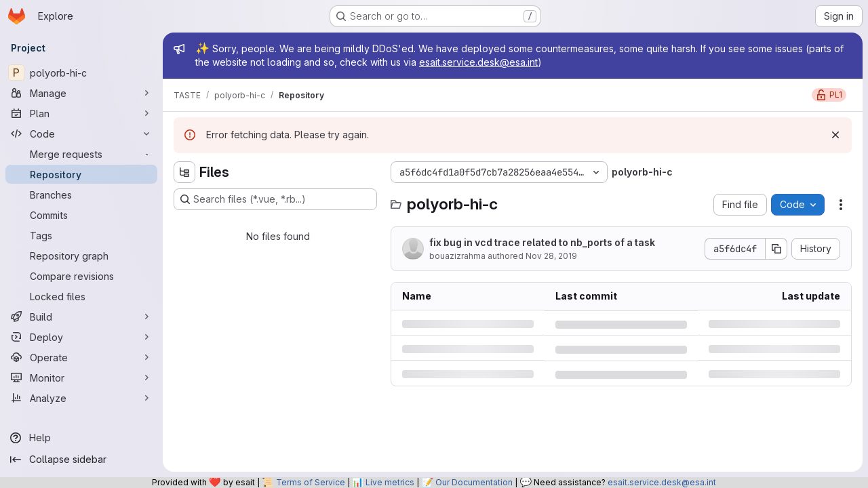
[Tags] (81, 235)
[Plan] (81, 113)
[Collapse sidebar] (81, 460)
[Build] (81, 317)
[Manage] (81, 93)
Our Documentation (474, 482)
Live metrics (390, 482)
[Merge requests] (81, 154)
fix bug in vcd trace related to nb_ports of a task (542, 242)
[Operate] (81, 357)
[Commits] (81, 215)
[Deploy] (81, 337)
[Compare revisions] (81, 276)
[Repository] (81, 174)
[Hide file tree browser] (184, 172)
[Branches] (81, 195)
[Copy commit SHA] (776, 249)
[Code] (81, 134)
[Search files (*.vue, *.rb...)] (275, 199)
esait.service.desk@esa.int (478, 62)
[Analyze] (81, 398)
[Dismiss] (835, 135)
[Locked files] (81, 296)
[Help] (81, 438)
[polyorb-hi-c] (81, 73)
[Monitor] (81, 378)
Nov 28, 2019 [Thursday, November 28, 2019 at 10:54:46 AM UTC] (551, 256)
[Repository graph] (81, 256)
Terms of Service (311, 482)
